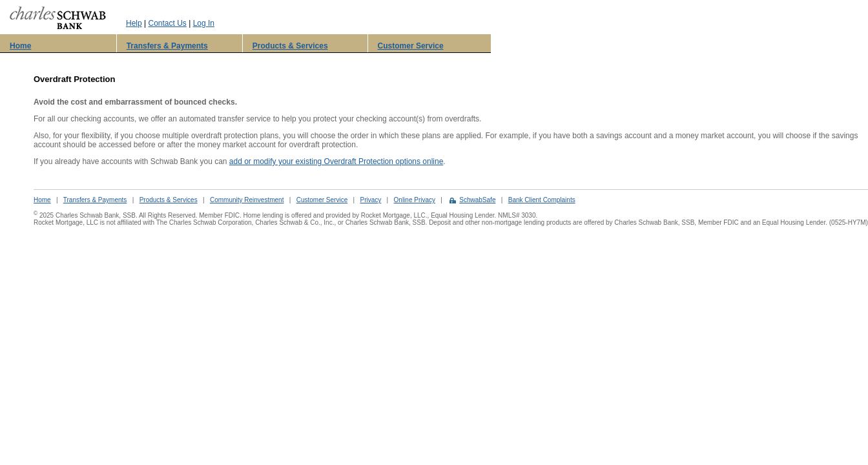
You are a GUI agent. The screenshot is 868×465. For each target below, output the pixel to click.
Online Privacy (415, 200)
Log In (204, 23)
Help (134, 23)
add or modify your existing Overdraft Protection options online (336, 161)
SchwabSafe (477, 200)
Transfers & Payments (167, 46)
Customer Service (411, 46)
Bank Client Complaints (542, 200)
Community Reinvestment (247, 200)
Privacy (370, 200)
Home (20, 46)
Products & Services (290, 46)
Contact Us (167, 23)
